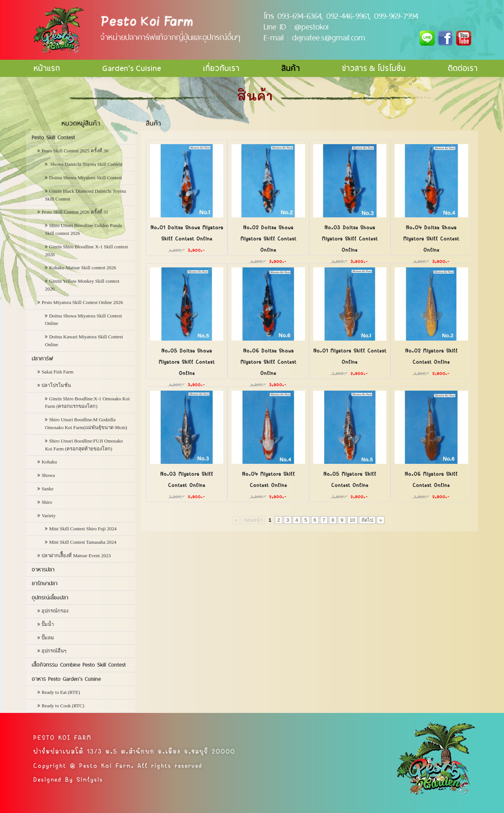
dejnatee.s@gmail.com (329, 37)
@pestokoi (311, 27)
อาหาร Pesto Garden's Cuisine (66, 679)
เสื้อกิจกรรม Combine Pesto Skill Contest (79, 665)
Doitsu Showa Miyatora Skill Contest (85, 178)
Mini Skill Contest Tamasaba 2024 (83, 542)
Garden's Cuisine (132, 68)
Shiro (47, 502)
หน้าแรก (47, 68)
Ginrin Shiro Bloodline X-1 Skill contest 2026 (86, 251)
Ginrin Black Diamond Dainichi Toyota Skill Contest (85, 195)
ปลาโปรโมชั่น (56, 385)
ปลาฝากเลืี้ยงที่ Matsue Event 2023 (76, 556)
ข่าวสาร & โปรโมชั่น (374, 68)
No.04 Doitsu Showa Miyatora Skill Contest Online (431, 238)
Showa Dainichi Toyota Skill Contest (85, 164)
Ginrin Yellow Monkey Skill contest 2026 (82, 285)
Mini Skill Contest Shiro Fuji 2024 (83, 529)
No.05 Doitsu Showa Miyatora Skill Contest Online (187, 361)
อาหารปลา (43, 570)
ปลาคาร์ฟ (42, 359)
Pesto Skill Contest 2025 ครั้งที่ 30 (75, 151)
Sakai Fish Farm (57, 372)
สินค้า (291, 68)
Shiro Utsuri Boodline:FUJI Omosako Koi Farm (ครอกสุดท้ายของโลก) (84, 445)
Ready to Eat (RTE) (61, 692)
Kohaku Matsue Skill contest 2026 (83, 268)
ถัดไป (367, 520)
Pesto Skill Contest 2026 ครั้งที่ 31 (75, 212)
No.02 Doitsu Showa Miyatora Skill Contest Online (268, 238)
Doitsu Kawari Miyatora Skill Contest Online (84, 341)
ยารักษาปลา (45, 583)
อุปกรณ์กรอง (55, 611)
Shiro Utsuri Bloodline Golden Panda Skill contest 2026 (83, 229)
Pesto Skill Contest (53, 137)
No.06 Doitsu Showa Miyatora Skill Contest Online (268, 361)
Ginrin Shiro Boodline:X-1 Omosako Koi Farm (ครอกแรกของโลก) (87, 403)
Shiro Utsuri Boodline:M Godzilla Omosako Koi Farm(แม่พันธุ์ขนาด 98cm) (86, 423)
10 (352, 520)
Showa (48, 475)
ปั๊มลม (48, 638)
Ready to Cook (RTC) (63, 706)
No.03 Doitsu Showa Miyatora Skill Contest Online (350, 238)
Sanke (47, 489)
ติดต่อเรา (463, 68)
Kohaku (49, 462)
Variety (49, 516)
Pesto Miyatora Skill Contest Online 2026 (82, 302)
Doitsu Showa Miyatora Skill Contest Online (83, 320)
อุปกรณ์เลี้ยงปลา (50, 598)
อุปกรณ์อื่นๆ (54, 651)
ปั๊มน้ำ (48, 624)
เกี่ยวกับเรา (221, 68)
